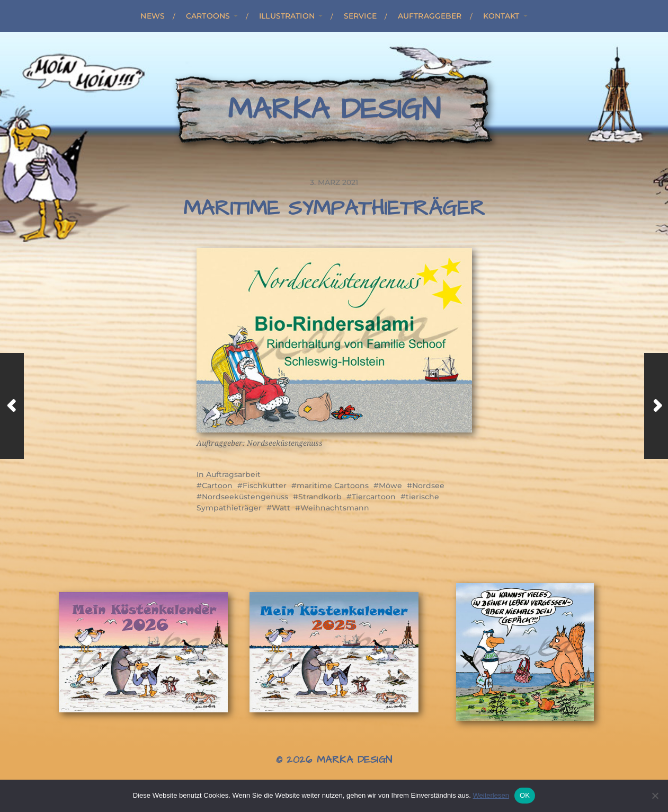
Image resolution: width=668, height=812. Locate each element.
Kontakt (501, 16)
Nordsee (428, 486)
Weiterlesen (491, 795)
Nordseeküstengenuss (245, 497)
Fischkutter (265, 486)
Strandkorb (320, 497)
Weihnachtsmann (335, 508)
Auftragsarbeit (233, 474)
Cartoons (208, 16)
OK (525, 795)
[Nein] (655, 796)
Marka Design (334, 110)
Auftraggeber (430, 16)
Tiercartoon (374, 497)
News (153, 16)
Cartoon (217, 486)
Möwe (390, 486)
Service (360, 16)
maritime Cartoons (333, 486)
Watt (281, 508)
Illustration (287, 16)
